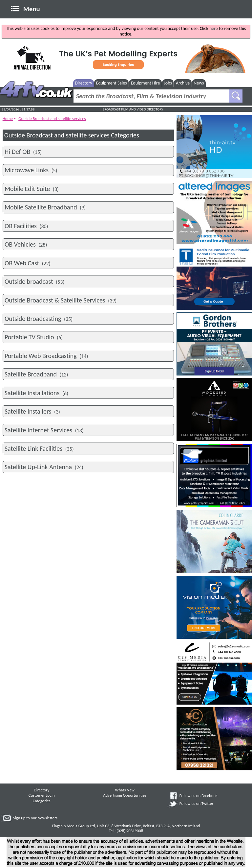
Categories (42, 801)
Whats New (125, 790)
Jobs (168, 83)
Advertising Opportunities (125, 795)
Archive (183, 83)
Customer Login (42, 795)
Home (8, 119)
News (199, 83)
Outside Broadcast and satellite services (52, 119)
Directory (84, 83)
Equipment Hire (146, 83)
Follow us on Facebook (199, 796)
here (214, 28)
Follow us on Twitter (196, 803)
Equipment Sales (112, 83)
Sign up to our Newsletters (35, 818)
